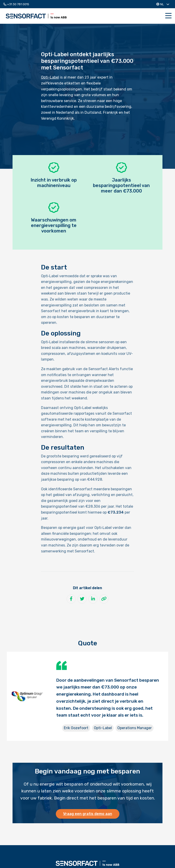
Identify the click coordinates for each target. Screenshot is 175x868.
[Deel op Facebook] (71, 599)
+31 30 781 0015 (16, 4)
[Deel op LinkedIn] (93, 599)
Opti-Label (50, 77)
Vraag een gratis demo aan (88, 814)
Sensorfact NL (36, 16)
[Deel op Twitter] (82, 599)
